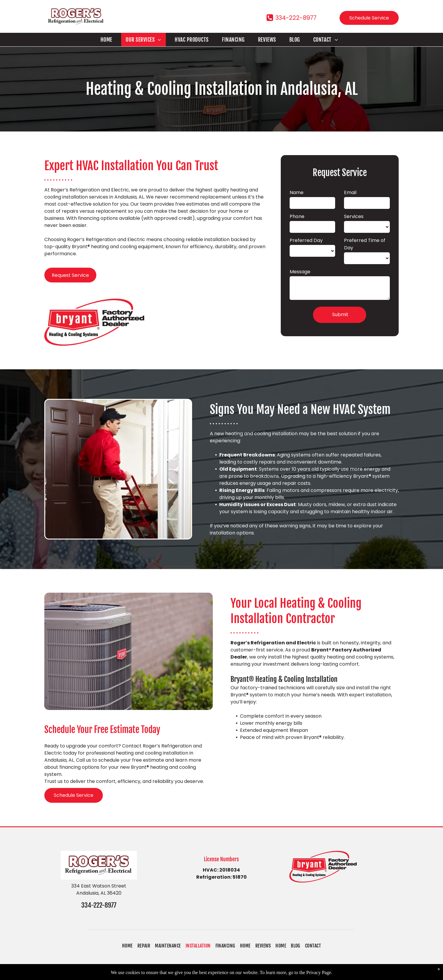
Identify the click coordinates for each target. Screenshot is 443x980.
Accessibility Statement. (312, 972)
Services (354, 216)
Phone (297, 216)
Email (350, 192)
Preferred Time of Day (365, 244)
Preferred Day (306, 240)
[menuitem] (109, 40)
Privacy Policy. (267, 972)
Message (300, 272)
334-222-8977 (99, 905)
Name (297, 192)
